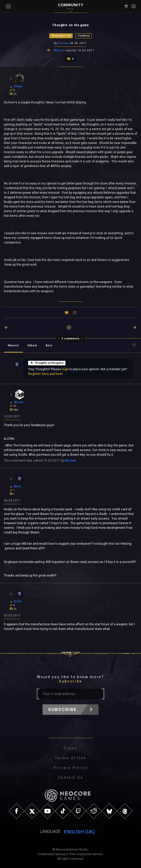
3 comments (70, 338)
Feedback (84, 36)
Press (70, 748)
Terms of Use (70, 757)
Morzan (59, 50)
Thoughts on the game (47, 362)
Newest (13, 345)
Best (49, 345)
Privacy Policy (70, 767)
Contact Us (71, 777)
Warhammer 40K (61, 36)
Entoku (64, 43)
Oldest (32, 345)
